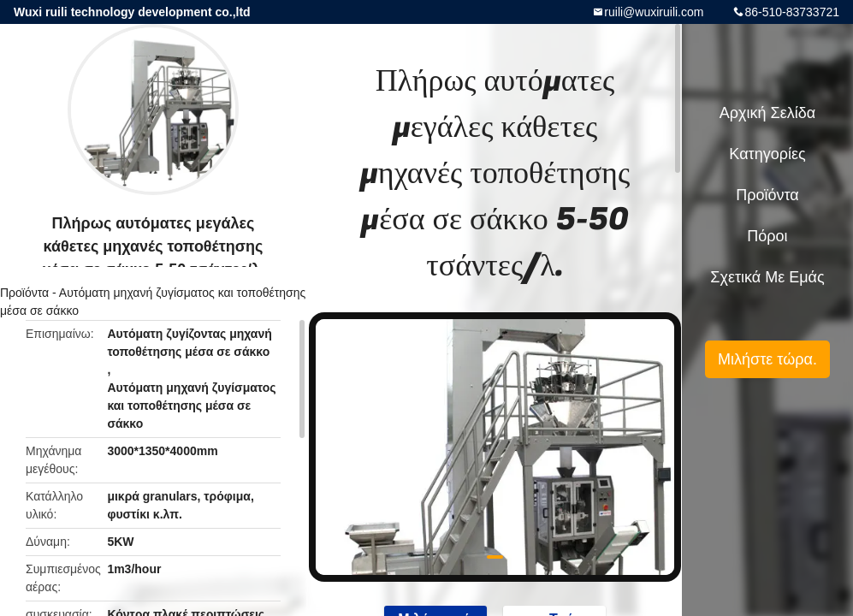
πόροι (767, 236)
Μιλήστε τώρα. (767, 359)
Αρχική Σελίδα (767, 113)
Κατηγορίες (767, 154)
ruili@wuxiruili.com (654, 12)
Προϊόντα (24, 293)
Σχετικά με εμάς (767, 277)
